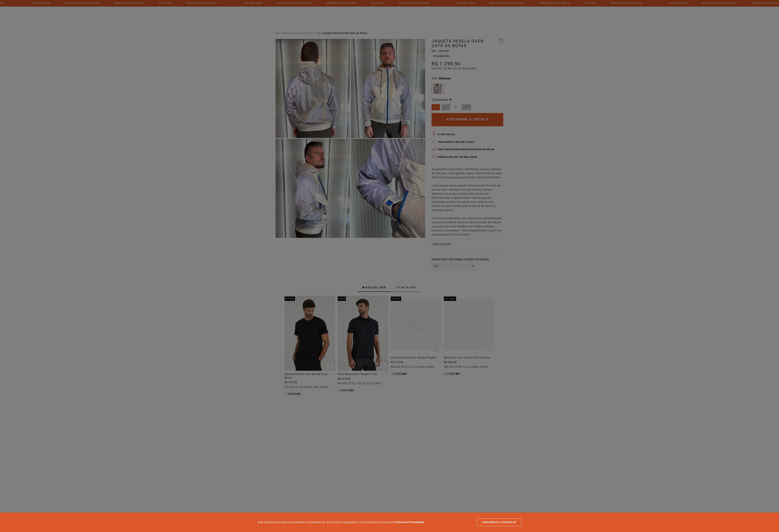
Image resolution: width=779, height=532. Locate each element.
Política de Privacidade (409, 522)
